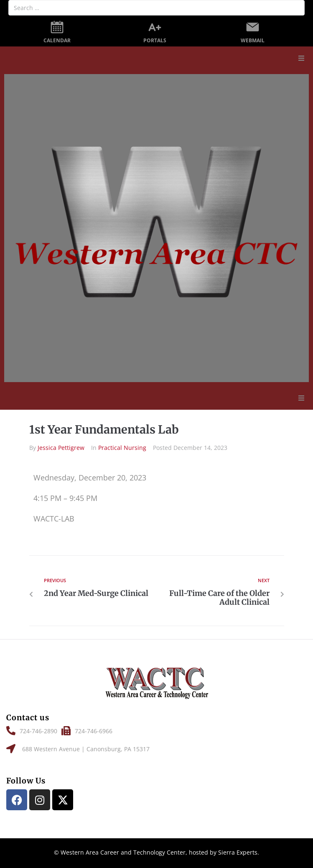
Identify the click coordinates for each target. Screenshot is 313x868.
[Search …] (156, 8)
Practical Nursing (122, 448)
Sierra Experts (238, 852)
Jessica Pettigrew (61, 448)
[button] (301, 58)
